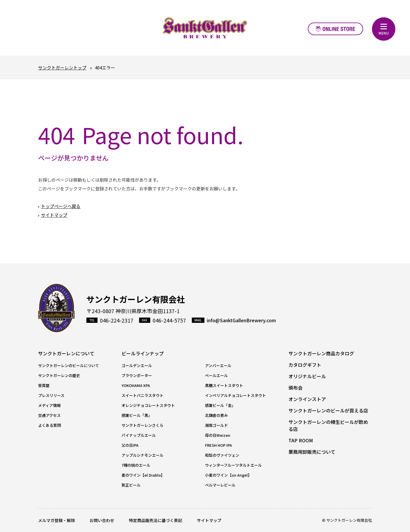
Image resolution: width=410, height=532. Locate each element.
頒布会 (295, 388)
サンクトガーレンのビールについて (69, 365)
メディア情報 (49, 405)
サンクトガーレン (56, 308)
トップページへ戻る (61, 206)
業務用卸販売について (312, 452)
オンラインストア (335, 29)
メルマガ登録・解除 (57, 520)
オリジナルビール (307, 376)
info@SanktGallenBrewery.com (241, 320)
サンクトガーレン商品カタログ (321, 353)
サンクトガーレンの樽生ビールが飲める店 (328, 425)
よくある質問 (49, 425)
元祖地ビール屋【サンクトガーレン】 (205, 28)
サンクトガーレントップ (62, 68)
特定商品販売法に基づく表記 (156, 520)
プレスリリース (51, 395)
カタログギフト (305, 365)
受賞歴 (44, 385)
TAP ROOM (301, 440)
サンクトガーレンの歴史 (59, 375)
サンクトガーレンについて (66, 353)
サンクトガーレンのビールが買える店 (328, 410)
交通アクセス (49, 415)
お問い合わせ (102, 520)
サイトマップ (54, 215)
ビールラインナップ (143, 353)
